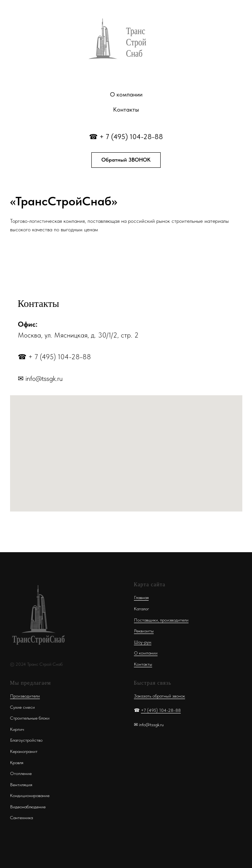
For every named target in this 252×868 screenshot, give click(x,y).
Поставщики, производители (161, 620)
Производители (25, 696)
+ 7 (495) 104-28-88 (131, 137)
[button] (126, 160)
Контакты (126, 109)
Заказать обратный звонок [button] (159, 696)
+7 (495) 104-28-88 (161, 710)
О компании (126, 94)
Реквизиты (144, 631)
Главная (141, 598)
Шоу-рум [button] (143, 642)
